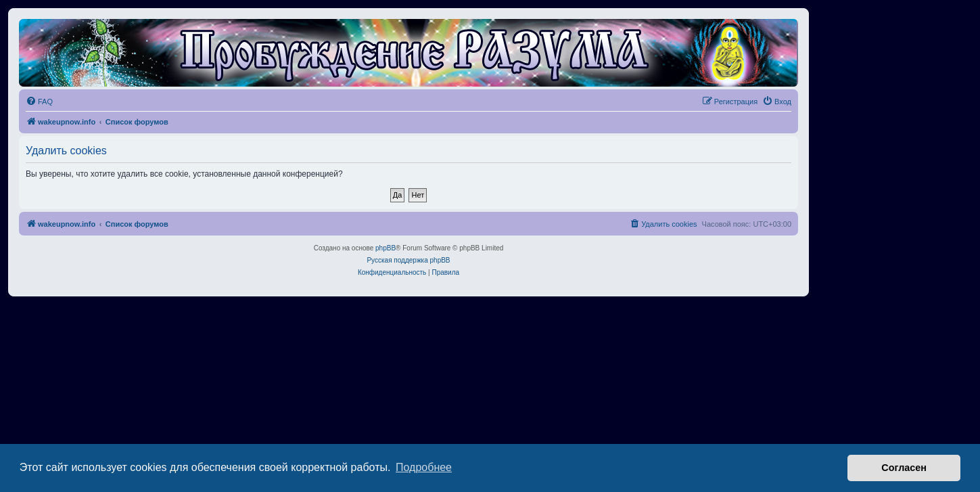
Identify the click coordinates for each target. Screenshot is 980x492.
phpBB (386, 248)
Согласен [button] (904, 468)
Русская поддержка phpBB (408, 260)
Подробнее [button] (424, 467)
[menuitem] (39, 102)
